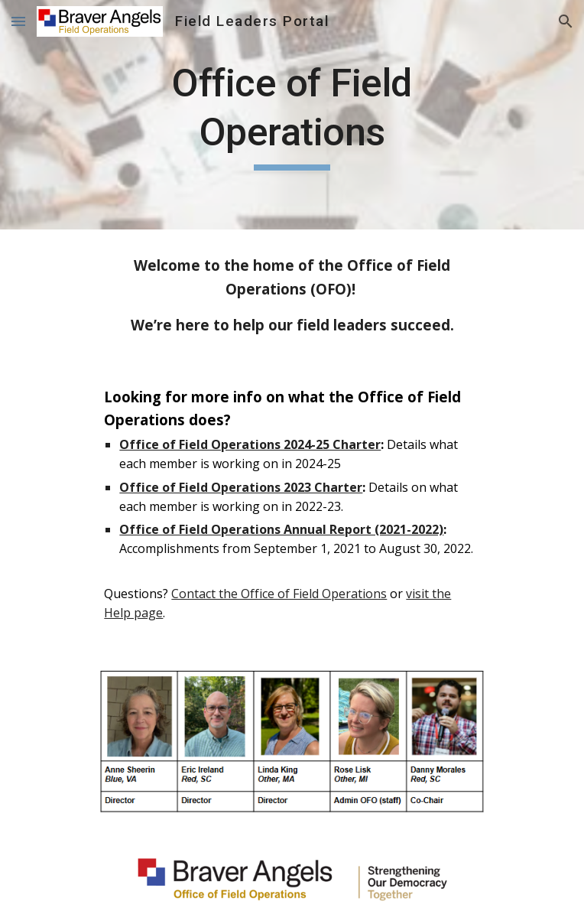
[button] (18, 21)
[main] (292, 115)
